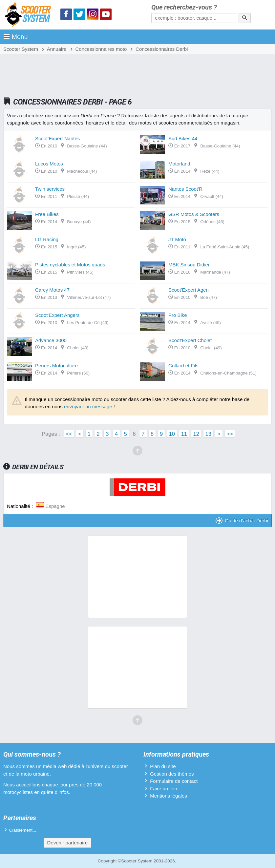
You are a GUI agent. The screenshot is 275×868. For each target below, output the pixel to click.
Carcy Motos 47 (52, 290)
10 (172, 434)
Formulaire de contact (174, 781)
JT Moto (177, 239)
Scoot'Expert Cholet (190, 340)
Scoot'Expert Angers (57, 315)
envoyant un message (88, 406)
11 (184, 434)
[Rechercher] (245, 18)
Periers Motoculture (56, 366)
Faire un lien (164, 789)
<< (69, 434)
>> (230, 434)
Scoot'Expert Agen (189, 290)
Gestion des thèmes (172, 774)
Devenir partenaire (67, 843)
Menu (16, 37)
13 (208, 434)
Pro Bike (178, 315)
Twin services (50, 189)
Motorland (179, 164)
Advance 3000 (51, 340)
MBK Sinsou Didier (189, 265)
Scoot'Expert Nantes (57, 138)
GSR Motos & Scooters (194, 214)
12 (196, 434)
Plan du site (163, 766)
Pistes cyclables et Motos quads (70, 265)
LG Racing (47, 239)
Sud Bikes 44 (183, 138)
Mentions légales (169, 796)
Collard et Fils (183, 366)
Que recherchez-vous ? (184, 7)
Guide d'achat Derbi (242, 521)
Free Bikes (47, 214)
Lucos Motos (49, 164)
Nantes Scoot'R (185, 189)
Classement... (23, 830)
